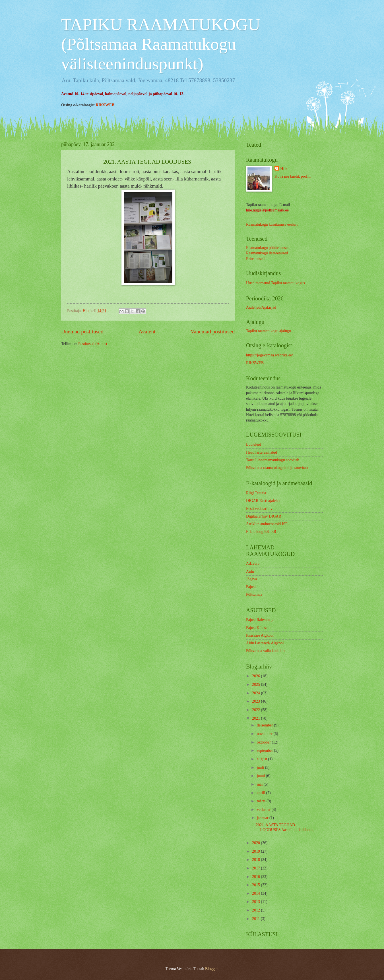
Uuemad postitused (82, 332)
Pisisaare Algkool (260, 635)
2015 (256, 885)
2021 (256, 718)
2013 (256, 902)
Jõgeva (251, 579)
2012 (256, 910)
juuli (261, 768)
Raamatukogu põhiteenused (268, 248)
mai (260, 784)
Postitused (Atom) (93, 344)
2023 (256, 701)
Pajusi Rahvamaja (260, 620)
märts (262, 801)
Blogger (211, 969)
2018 (256, 860)
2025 (256, 685)
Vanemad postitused (213, 332)
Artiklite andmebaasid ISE (267, 524)
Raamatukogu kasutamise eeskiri (272, 224)
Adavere (253, 563)
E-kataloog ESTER (261, 532)
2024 (256, 693)
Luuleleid (254, 444)
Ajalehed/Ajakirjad (261, 307)
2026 (256, 676)
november (265, 734)
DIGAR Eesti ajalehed (264, 501)
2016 (256, 877)
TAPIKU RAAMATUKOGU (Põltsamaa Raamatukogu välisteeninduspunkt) (161, 44)
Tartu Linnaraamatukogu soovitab (273, 460)
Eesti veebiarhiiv (259, 509)
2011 (256, 919)
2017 (256, 868)
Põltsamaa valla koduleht (266, 651)
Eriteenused (255, 259)
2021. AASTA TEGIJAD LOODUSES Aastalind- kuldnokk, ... (287, 827)
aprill (262, 793)
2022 (256, 710)
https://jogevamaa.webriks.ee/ (270, 355)
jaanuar (263, 818)
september (265, 750)
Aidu (250, 571)
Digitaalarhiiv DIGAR (264, 516)
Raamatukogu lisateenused (267, 253)
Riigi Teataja (256, 493)
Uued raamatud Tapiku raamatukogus (275, 283)
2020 (256, 843)
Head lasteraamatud (262, 452)
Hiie (284, 169)
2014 (256, 893)
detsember (265, 725)
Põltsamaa (254, 594)
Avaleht (147, 332)
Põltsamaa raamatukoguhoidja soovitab (277, 468)
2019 (256, 851)
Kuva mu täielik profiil (293, 176)
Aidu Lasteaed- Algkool (265, 643)
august (262, 759)
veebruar (264, 810)
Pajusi (251, 587)
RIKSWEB (105, 105)
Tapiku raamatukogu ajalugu (269, 331)
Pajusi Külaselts (259, 628)
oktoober (264, 742)
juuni (261, 776)
